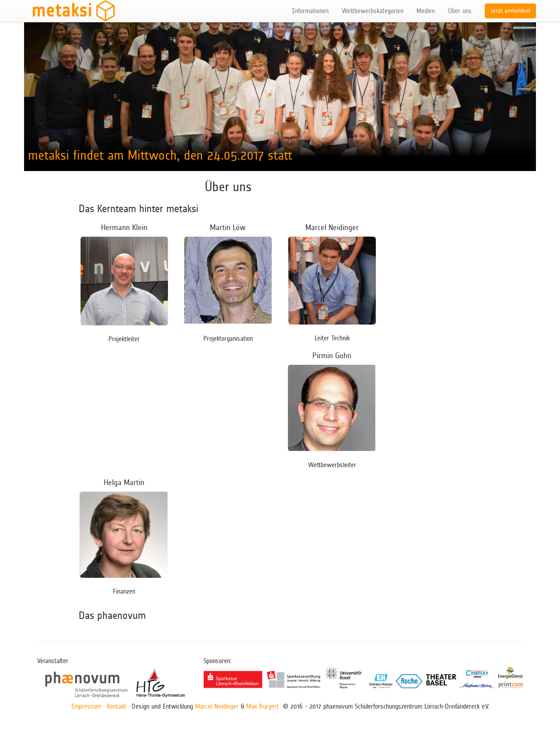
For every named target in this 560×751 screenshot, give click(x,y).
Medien (426, 11)
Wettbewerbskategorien (373, 11)
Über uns (460, 11)
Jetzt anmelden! (510, 11)
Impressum (86, 706)
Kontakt (116, 706)
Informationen (310, 11)
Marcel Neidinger (217, 706)
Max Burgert (262, 706)
